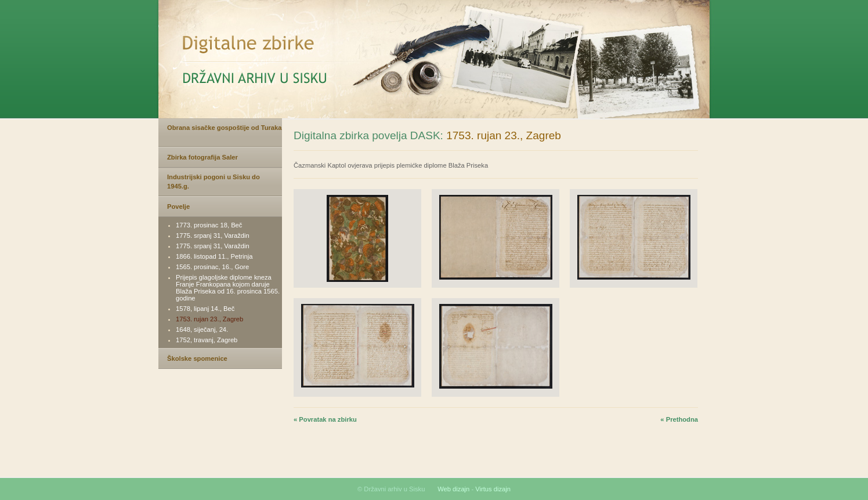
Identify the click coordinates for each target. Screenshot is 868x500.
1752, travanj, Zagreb (207, 340)
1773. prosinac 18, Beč (209, 225)
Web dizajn (453, 489)
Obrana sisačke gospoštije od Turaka (225, 128)
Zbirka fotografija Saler (202, 157)
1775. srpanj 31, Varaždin (213, 235)
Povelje (178, 206)
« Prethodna (679, 419)
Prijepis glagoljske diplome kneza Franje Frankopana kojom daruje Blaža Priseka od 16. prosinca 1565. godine (228, 288)
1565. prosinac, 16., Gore (212, 267)
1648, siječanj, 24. (202, 329)
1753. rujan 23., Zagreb (209, 319)
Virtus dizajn (493, 489)
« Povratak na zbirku (325, 419)
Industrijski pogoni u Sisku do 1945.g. (214, 182)
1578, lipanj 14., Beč (205, 309)
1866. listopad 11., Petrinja (214, 256)
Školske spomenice (197, 358)
